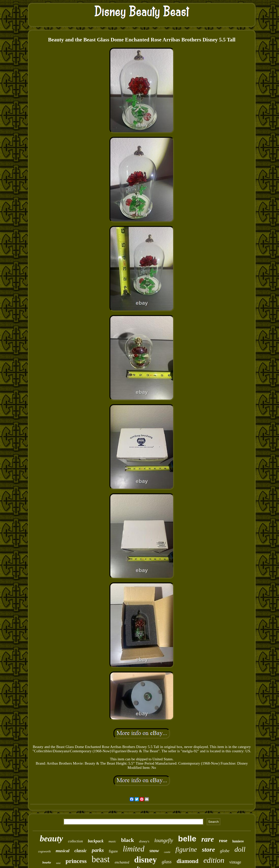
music (112, 841)
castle (167, 852)
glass (167, 862)
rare (208, 839)
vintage (235, 862)
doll (240, 849)
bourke (47, 862)
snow (154, 851)
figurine (186, 849)
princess (76, 861)
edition (214, 860)
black (128, 840)
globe (225, 851)
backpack (96, 841)
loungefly (164, 840)
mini (58, 863)
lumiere (238, 841)
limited (133, 849)
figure (113, 851)
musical (63, 851)
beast (101, 859)
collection (75, 841)
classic (81, 851)
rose (223, 841)
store (208, 850)
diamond (188, 861)
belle (187, 839)
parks (98, 850)
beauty (51, 839)
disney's (144, 841)
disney (146, 860)
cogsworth (44, 851)
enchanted (122, 862)
